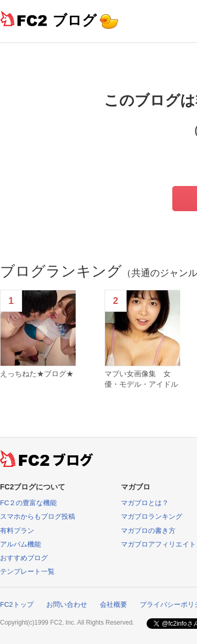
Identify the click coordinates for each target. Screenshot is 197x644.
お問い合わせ (67, 604)
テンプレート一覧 (27, 571)
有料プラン (17, 531)
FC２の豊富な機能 (28, 503)
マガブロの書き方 (148, 531)
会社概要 (113, 604)
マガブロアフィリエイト (158, 544)
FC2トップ (17, 604)
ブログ (75, 20)
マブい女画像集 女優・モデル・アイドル (141, 379)
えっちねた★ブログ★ (37, 374)
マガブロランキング (152, 516)
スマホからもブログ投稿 (38, 516)
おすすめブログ (24, 558)
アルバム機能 (20, 544)
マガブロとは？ (145, 503)
